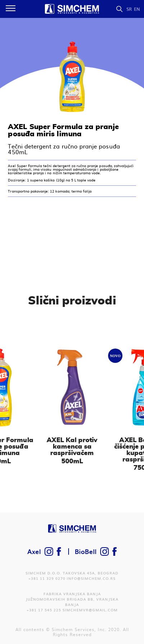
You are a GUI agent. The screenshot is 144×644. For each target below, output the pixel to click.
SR (129, 9)
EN (137, 9)
